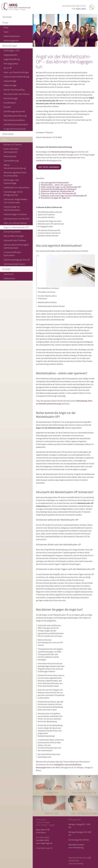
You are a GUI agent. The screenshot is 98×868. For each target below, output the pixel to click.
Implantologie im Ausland (15, 214)
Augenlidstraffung (12, 59)
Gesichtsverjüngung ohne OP (17, 260)
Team (6, 32)
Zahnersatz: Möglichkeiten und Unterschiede (16, 201)
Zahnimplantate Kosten (14, 264)
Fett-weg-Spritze (11, 64)
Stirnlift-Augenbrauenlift (14, 111)
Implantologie (10, 81)
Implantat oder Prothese (15, 240)
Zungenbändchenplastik (15, 129)
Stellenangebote (11, 41)
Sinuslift (7, 107)
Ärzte (6, 27)
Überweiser (8, 134)
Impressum (73, 858)
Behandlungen (10, 46)
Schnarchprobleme (12, 232)
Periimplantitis (10, 156)
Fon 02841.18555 (43, 837)
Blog (5, 140)
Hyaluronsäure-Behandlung (16, 77)
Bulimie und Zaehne (13, 144)
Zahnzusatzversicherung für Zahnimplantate (16, 246)
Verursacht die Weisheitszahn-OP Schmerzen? (59, 189)
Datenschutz (83, 858)
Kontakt (6, 269)
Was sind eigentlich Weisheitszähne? (55, 183)
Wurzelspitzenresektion (14, 120)
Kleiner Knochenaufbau (14, 90)
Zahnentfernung (11, 161)
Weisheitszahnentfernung (63, 152)
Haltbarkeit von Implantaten (16, 187)
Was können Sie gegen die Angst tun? (55, 198)
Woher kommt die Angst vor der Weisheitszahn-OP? (61, 187)
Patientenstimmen (12, 36)
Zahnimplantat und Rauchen (17, 219)
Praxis (5, 23)
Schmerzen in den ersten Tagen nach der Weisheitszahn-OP (64, 196)
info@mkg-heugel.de (44, 848)
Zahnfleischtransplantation (16, 124)
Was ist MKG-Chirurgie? (14, 236)
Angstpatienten (10, 55)
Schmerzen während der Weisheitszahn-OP (57, 191)
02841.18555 (81, 9)
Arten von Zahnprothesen (15, 223)
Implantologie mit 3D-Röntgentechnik (13, 193)
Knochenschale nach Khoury (17, 94)
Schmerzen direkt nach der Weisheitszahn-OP (58, 193)
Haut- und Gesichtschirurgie (16, 72)
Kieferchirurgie (10, 85)
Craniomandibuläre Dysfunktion (12, 254)
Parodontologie (11, 98)
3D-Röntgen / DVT (12, 51)
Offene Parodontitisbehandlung (15, 167)
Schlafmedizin (10, 103)
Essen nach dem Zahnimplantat (11, 150)
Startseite (7, 17)
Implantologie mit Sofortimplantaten (12, 208)
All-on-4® (8, 68)
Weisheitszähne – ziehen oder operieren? (57, 185)
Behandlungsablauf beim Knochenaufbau (15, 174)
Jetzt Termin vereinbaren (49, 167)
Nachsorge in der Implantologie (11, 182)
